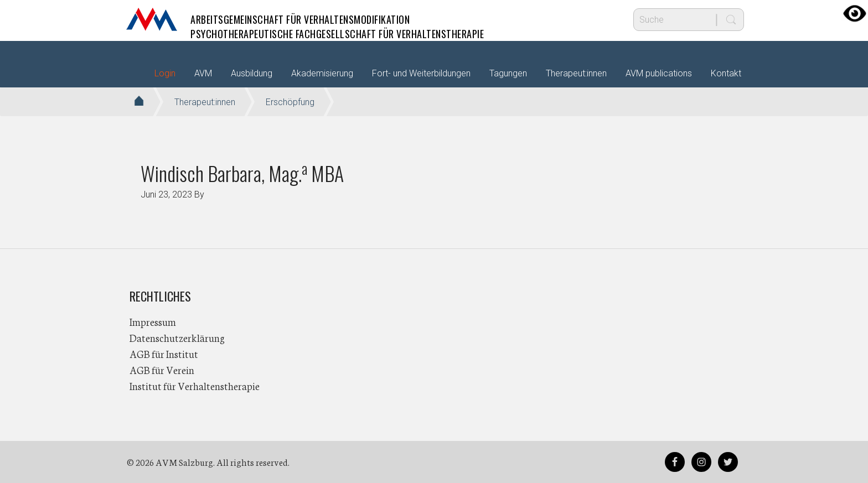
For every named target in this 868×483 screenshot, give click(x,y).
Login (165, 73)
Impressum (153, 321)
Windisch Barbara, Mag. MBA (242, 173)
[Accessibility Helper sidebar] (855, 13)
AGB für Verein (162, 370)
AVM (152, 19)
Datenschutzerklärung (177, 337)
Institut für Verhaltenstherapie (195, 386)
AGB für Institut (164, 354)
